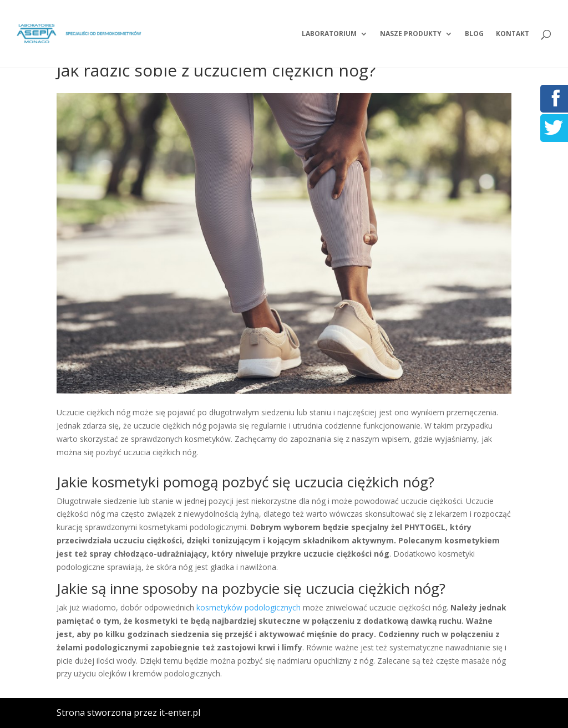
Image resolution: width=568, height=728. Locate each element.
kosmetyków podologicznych (248, 607)
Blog (474, 34)
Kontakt (513, 34)
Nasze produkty (411, 34)
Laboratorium (329, 34)
